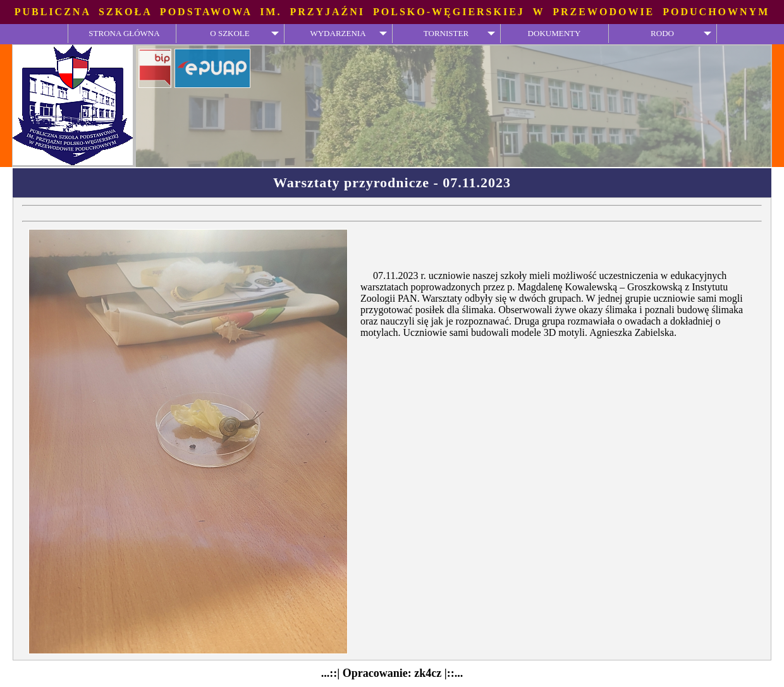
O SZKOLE (230, 33)
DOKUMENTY (554, 33)
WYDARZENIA (338, 33)
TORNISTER (446, 33)
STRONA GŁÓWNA (124, 33)
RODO (662, 33)
